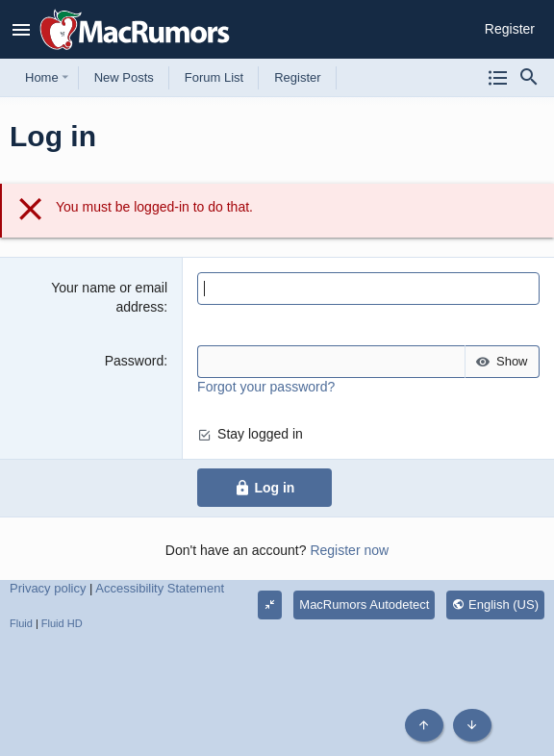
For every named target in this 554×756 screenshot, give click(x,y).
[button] (22, 30)
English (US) (495, 605)
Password (134, 361)
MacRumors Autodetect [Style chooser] (364, 605)
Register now (349, 550)
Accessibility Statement (160, 588)
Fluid (21, 623)
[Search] (529, 78)
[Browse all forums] (498, 78)
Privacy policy (48, 588)
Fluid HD (62, 623)
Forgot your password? (266, 387)
